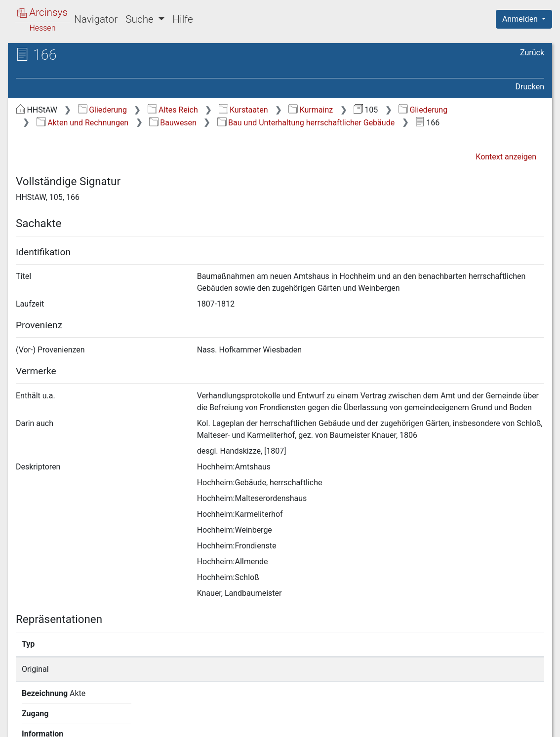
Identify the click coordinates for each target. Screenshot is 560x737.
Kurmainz (311, 110)
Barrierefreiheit (454, 724)
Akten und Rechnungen (82, 123)
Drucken (530, 87)
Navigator (96, 19)
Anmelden (521, 19)
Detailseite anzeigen (425, 669)
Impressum (527, 724)
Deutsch (60, 717)
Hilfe (182, 19)
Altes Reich (173, 110)
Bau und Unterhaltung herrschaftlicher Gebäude (306, 123)
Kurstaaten (243, 110)
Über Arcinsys (305, 724)
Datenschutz (379, 724)
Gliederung (102, 110)
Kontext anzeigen (506, 157)
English (23, 717)
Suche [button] (141, 19)
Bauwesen (173, 123)
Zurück (532, 53)
